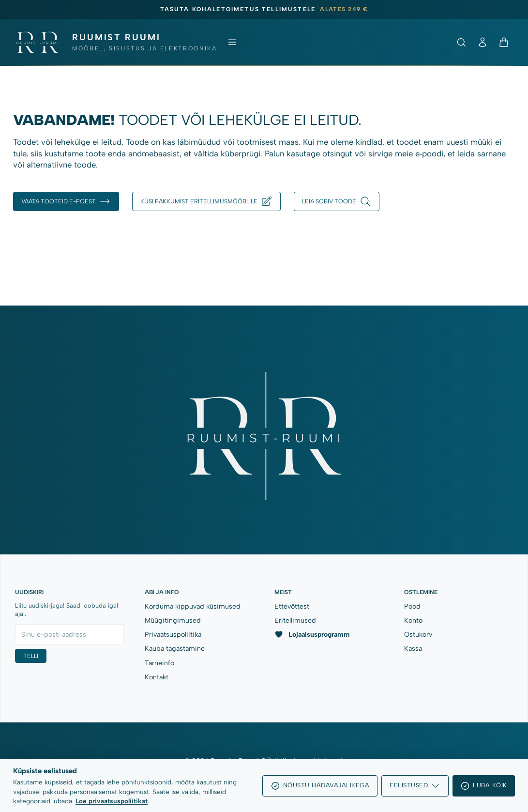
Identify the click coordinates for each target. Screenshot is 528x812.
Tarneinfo (159, 663)
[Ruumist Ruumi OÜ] (116, 42)
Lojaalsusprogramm (312, 634)
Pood (412, 606)
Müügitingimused (173, 620)
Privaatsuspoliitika (173, 635)
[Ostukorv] (504, 42)
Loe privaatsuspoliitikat (112, 801)
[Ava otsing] (461, 42)
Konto (413, 620)
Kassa (413, 649)
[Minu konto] (483, 42)
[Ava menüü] (232, 42)
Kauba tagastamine (175, 649)
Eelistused (415, 786)
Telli (31, 656)
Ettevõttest (292, 606)
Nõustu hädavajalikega (320, 786)
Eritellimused (295, 620)
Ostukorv (418, 635)
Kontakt (157, 677)
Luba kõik (484, 786)
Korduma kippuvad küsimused (193, 606)
